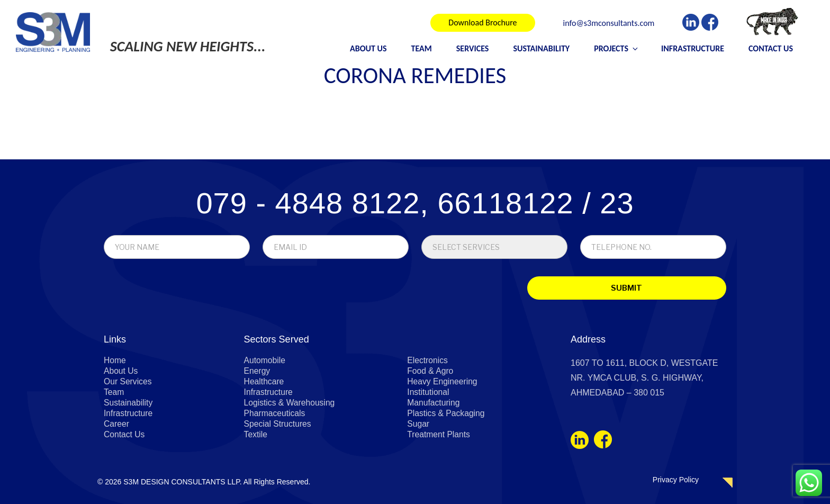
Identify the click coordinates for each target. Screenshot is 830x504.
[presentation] (178, 291)
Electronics (428, 361)
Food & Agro (431, 371)
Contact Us (771, 48)
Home (115, 361)
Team (422, 48)
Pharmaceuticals (275, 414)
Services (473, 48)
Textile (256, 435)
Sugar (418, 424)
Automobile (265, 361)
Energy (258, 371)
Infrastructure (693, 48)
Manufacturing (434, 403)
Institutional (428, 393)
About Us (368, 48)
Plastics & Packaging (446, 414)
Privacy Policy (676, 480)
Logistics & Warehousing (291, 403)
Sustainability (541, 48)
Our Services (128, 382)
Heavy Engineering (443, 382)
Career (117, 424)
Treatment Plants (439, 435)
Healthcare (264, 382)
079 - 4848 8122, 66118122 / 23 (415, 204)
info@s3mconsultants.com (609, 24)
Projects (617, 48)
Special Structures (278, 424)
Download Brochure (482, 22)
